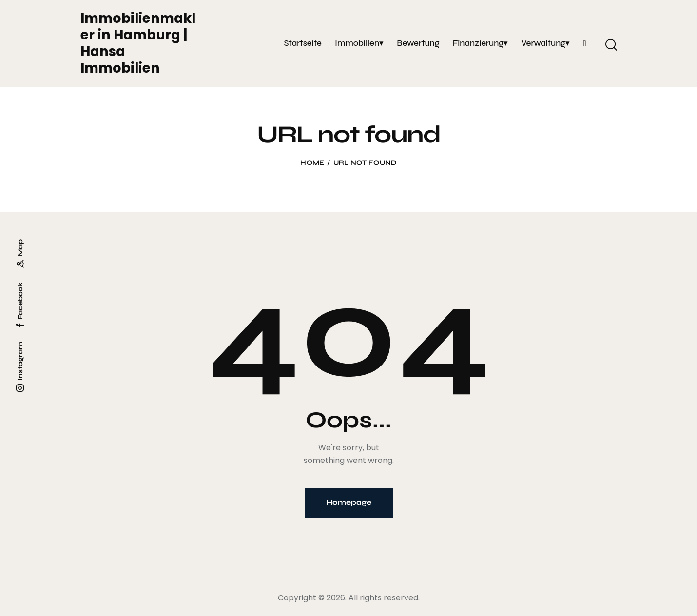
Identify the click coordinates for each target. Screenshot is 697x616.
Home (312, 163)
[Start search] (610, 45)
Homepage (349, 502)
